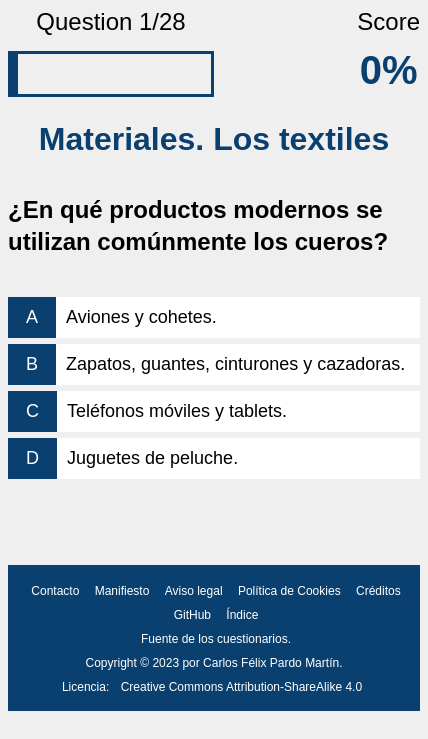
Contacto (55, 591)
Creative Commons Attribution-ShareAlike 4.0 (241, 687)
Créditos (378, 591)
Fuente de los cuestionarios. (216, 639)
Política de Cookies (289, 591)
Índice (242, 615)
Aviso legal (194, 591)
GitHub (192, 615)
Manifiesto (122, 591)
